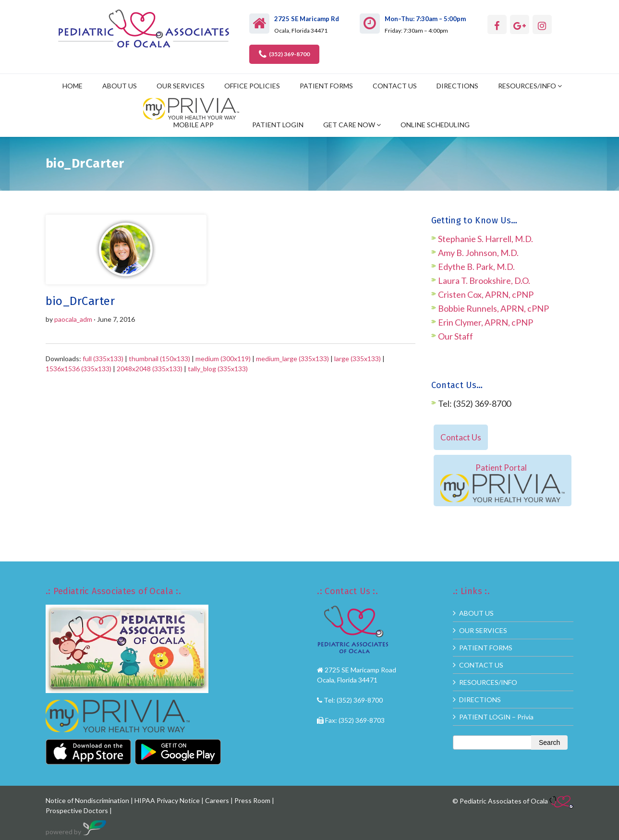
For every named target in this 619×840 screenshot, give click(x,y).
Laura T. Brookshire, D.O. (484, 280)
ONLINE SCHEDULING (435, 125)
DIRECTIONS (457, 86)
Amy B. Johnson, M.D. (478, 253)
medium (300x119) (223, 359)
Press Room (252, 800)
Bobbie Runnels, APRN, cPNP (493, 308)
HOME (73, 86)
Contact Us (461, 437)
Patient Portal (503, 482)
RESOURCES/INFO (527, 86)
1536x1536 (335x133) (79, 369)
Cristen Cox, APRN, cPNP (486, 294)
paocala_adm (73, 319)
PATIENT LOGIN (278, 125)
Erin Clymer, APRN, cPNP (485, 322)
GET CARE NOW (349, 125)
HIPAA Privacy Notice (167, 800)
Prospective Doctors (78, 810)
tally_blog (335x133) (218, 369)
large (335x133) (358, 359)
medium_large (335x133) (292, 359)
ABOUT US (120, 86)
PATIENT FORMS (326, 86)
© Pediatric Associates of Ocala (513, 801)
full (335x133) (103, 359)
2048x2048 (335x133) (150, 369)
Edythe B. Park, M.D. (476, 267)
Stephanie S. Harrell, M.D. (485, 239)
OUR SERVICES (181, 86)
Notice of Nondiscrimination (87, 800)
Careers (217, 800)
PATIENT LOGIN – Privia (496, 717)
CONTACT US (395, 86)
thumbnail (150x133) (159, 359)
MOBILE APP (194, 125)
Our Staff (455, 336)
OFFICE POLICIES (252, 86)
